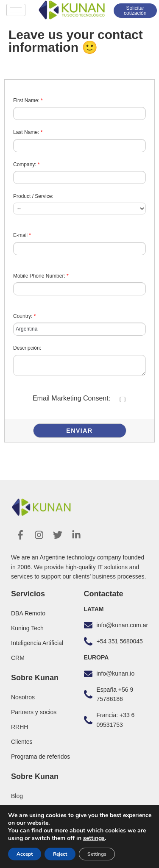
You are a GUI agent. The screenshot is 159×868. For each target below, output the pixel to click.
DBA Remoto (28, 613)
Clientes (22, 742)
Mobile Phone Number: (41, 276)
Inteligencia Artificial (37, 643)
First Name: (28, 100)
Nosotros (23, 697)
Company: (26, 164)
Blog (17, 796)
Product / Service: (33, 196)
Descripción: (27, 348)
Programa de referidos (40, 757)
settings (94, 838)
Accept (25, 854)
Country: (24, 316)
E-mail (22, 235)
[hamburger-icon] (16, 10)
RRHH (20, 727)
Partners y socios (34, 712)
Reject (60, 854)
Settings (97, 854)
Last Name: (28, 132)
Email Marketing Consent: (71, 398)
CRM (18, 658)
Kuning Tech (27, 628)
